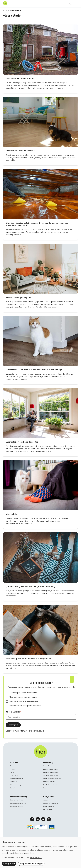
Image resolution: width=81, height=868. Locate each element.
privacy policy (36, 857)
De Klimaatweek (49, 806)
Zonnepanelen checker (51, 775)
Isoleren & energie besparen (19, 298)
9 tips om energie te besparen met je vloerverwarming (31, 586)
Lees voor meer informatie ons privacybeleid (25, 731)
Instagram (49, 819)
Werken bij (14, 782)
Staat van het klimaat (17, 800)
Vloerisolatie (12, 514)
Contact (13, 788)
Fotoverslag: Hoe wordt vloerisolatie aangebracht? (29, 659)
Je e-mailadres (13, 712)
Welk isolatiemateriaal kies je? (20, 79)
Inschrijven (13, 725)
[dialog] (40, 853)
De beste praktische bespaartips (23, 693)
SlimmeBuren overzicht (51, 766)
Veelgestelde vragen (17, 779)
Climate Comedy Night (51, 803)
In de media (14, 775)
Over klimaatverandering (18, 803)
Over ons (13, 766)
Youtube (43, 819)
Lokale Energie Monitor (51, 785)
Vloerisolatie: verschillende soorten (22, 442)
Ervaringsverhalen (49, 782)
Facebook (32, 819)
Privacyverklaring (16, 785)
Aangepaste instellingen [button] (31, 864)
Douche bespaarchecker (51, 769)
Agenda (46, 800)
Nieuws (13, 769)
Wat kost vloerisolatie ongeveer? (21, 151)
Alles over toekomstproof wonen (23, 697)
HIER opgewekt (48, 809)
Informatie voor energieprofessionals (25, 706)
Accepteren (9, 864)
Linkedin (38, 819)
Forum (45, 788)
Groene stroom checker (51, 772)
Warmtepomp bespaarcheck (52, 779)
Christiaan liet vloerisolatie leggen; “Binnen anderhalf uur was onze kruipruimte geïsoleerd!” (37, 224)
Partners (13, 772)
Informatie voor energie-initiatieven (24, 701)
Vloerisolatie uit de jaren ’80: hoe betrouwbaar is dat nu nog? (34, 370)
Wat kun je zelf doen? (17, 806)
